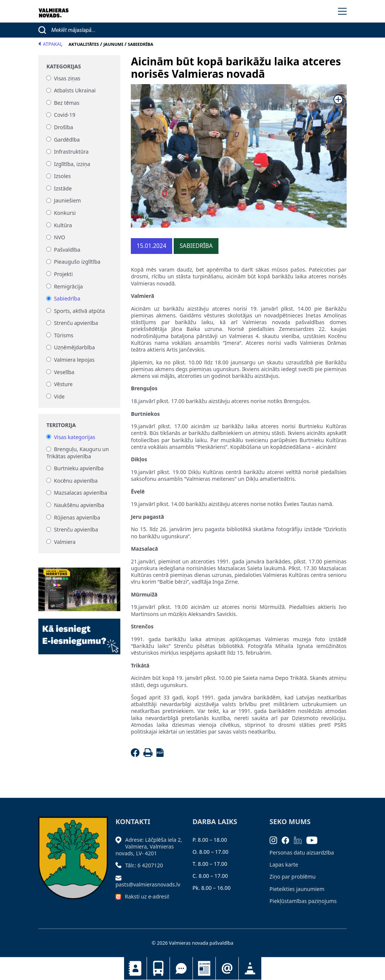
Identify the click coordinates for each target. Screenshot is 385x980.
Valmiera (65, 542)
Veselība (64, 372)
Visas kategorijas (74, 437)
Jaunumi (204, 968)
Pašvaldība (67, 250)
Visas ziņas (67, 78)
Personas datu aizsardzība (302, 852)
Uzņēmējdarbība (74, 348)
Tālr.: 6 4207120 (144, 865)
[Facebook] (136, 755)
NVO (59, 238)
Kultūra (63, 225)
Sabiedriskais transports (158, 968)
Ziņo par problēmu (293, 877)
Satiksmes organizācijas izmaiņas (250, 968)
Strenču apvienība (76, 323)
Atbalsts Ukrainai (75, 91)
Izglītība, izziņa (72, 164)
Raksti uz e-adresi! (147, 896)
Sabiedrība (67, 299)
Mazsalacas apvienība (80, 493)
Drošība (63, 127)
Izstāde (63, 188)
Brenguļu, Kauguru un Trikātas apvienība (77, 453)
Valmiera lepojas (74, 360)
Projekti (63, 274)
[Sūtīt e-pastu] (120, 877)
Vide (59, 396)
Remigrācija (68, 286)
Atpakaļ (50, 44)
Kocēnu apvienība (76, 481)
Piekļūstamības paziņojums (303, 901)
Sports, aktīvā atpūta (79, 311)
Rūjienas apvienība (77, 517)
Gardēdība (67, 140)
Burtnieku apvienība (79, 469)
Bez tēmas (67, 103)
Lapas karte (284, 864)
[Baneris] (79, 585)
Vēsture (63, 384)
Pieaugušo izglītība (77, 262)
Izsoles (62, 176)
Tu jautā (181, 968)
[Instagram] (276, 840)
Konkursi (65, 213)
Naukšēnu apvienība (79, 505)
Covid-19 (64, 115)
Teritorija (61, 425)
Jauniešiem (67, 201)
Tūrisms (64, 335)
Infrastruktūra (71, 152)
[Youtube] (314, 840)
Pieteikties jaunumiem (227, 968)
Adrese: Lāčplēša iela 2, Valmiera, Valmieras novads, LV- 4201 (149, 846)
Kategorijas (64, 66)
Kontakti (135, 968)
